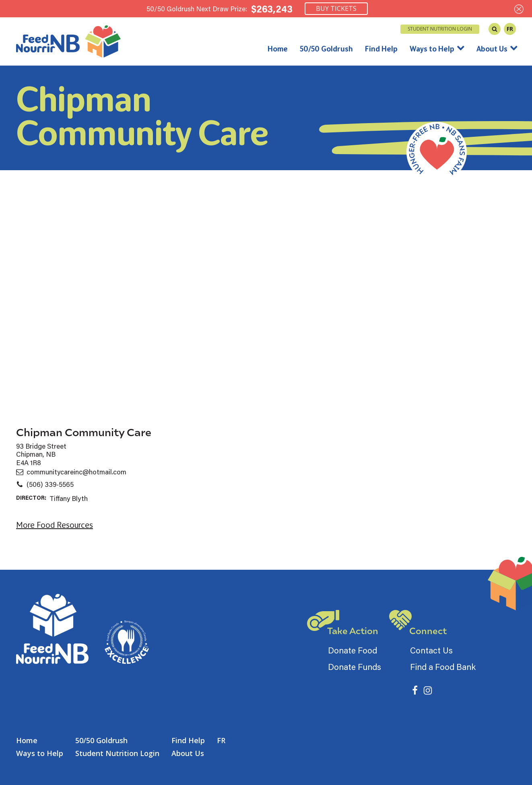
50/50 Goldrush (326, 49)
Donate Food (353, 650)
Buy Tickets (336, 8)
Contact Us (431, 650)
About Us (497, 49)
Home (278, 49)
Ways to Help (437, 49)
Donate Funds (355, 667)
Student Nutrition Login (440, 29)
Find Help (381, 49)
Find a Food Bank (443, 667)
